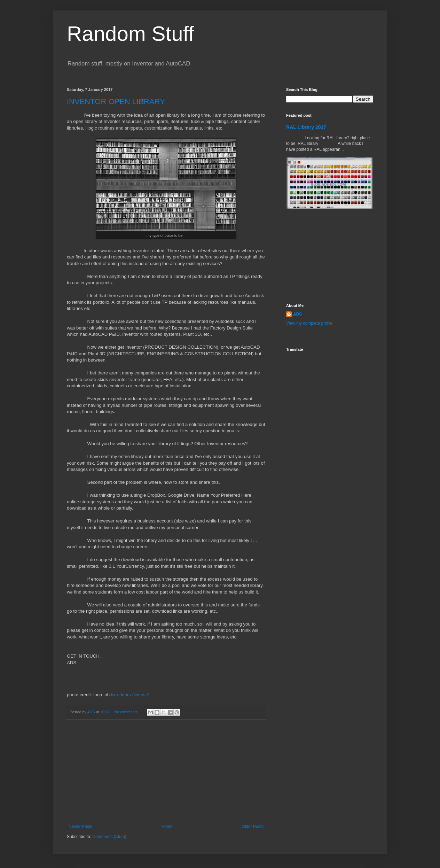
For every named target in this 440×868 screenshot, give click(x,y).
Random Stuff (131, 34)
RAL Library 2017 (306, 127)
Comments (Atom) (109, 837)
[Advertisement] (166, 772)
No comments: (127, 712)
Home (167, 827)
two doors (121, 695)
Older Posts (253, 827)
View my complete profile (309, 323)
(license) (141, 695)
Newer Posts (80, 827)
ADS (297, 314)
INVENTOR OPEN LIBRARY (116, 102)
